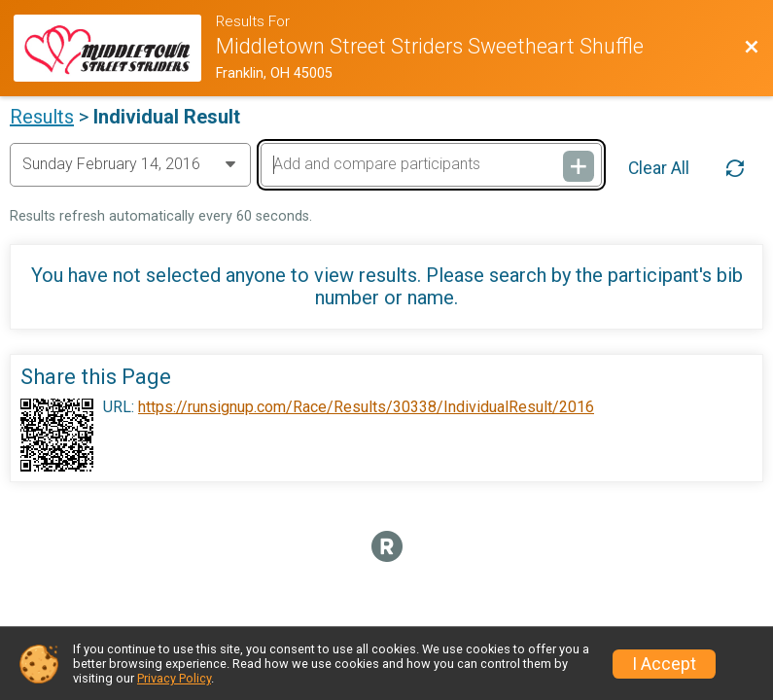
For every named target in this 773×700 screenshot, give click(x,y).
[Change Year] (130, 164)
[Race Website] (114, 48)
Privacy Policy (174, 678)
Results (42, 117)
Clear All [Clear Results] (659, 168)
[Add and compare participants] (431, 164)
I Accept (664, 664)
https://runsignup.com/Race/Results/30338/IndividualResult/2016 (366, 407)
